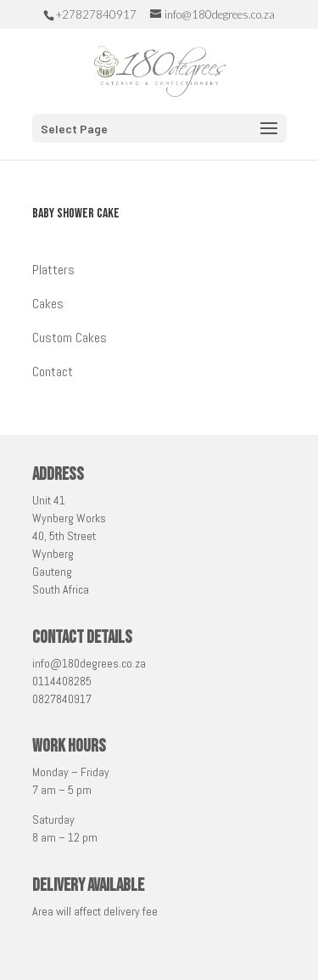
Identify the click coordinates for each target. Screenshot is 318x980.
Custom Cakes (70, 338)
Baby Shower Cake (76, 214)
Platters (53, 270)
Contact (53, 372)
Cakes (48, 304)
